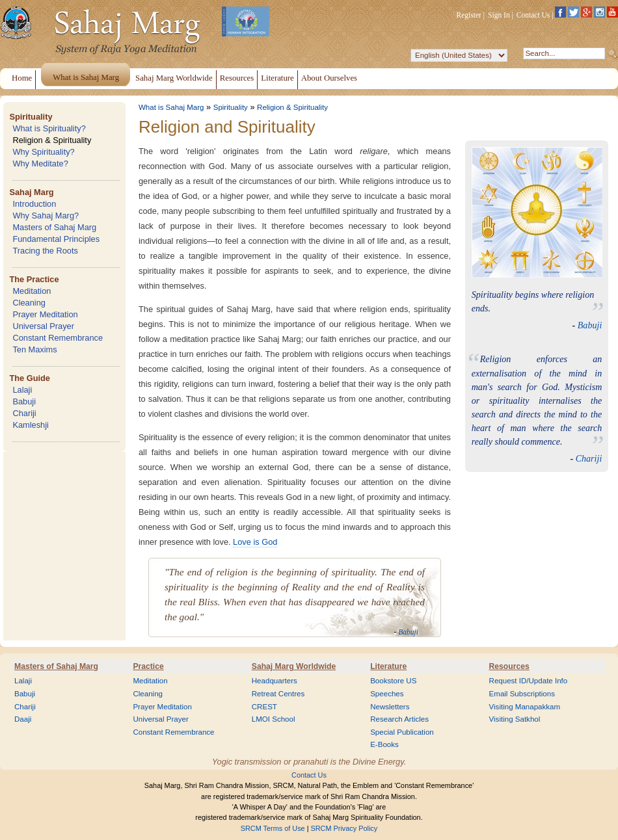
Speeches (387, 694)
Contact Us (533, 15)
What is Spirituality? (49, 128)
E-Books (384, 744)
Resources (509, 666)
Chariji (24, 413)
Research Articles (399, 719)
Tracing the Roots (45, 251)
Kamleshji (30, 425)
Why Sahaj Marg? (46, 216)
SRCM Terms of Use (273, 828)
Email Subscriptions (522, 694)
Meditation (32, 291)
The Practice (34, 279)
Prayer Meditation (45, 314)
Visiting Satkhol (515, 719)
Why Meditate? (40, 164)
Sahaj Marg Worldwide (294, 666)
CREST (264, 707)
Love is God (255, 542)
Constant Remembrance (58, 338)
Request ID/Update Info (529, 681)
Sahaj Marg (31, 192)
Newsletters (390, 707)
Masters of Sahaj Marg (54, 227)
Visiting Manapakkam (525, 707)
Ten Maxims (34, 349)
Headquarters (275, 681)
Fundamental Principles (56, 239)
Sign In (499, 15)
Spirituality (31, 117)
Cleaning (29, 303)
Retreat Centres (278, 694)
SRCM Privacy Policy (344, 828)
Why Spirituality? (43, 152)
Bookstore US (393, 681)
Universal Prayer (43, 326)
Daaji (23, 719)
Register (469, 15)
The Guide (30, 378)
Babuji (24, 401)
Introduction (34, 204)
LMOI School (274, 719)
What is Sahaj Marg (171, 107)
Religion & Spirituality (52, 140)
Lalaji (22, 390)
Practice (148, 666)
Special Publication (402, 732)
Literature (388, 666)
